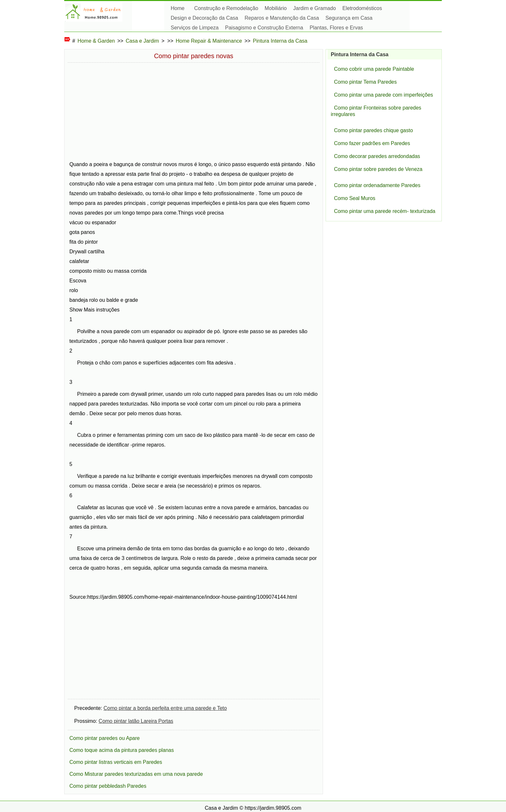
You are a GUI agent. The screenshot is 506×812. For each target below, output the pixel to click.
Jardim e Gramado (315, 8)
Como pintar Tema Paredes (365, 82)
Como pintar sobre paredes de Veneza (378, 169)
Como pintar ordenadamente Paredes (377, 185)
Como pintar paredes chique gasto (374, 130)
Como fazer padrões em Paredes (372, 143)
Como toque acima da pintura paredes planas (122, 750)
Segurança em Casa (349, 18)
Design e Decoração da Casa (204, 18)
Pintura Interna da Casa (280, 41)
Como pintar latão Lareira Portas (136, 721)
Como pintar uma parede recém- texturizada (385, 211)
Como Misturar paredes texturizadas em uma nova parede (136, 774)
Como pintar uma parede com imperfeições (384, 95)
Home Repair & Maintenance (209, 41)
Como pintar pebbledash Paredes (108, 786)
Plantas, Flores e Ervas (336, 28)
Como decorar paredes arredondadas (377, 156)
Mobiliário (276, 8)
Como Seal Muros (355, 198)
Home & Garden (96, 41)
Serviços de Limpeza (195, 28)
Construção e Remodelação (226, 8)
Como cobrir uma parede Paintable (374, 69)
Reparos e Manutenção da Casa (282, 18)
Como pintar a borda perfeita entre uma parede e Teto (165, 708)
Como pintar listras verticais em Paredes (116, 762)
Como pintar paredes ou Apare (105, 738)
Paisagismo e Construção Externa (264, 28)
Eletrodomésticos (362, 8)
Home (178, 8)
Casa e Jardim (142, 41)
